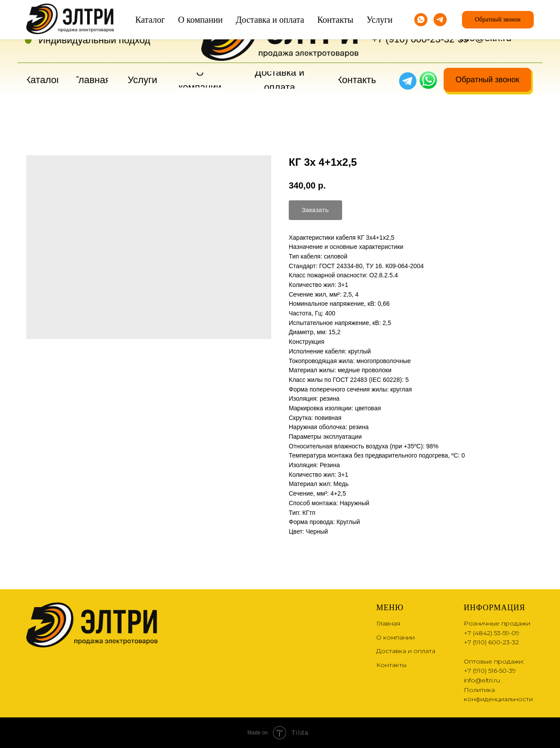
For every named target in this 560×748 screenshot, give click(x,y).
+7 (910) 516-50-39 (490, 671)
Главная (388, 623)
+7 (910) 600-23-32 (413, 39)
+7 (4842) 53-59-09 (413, 24)
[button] (487, 80)
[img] (428, 80)
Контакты (391, 665)
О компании (395, 637)
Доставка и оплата (406, 651)
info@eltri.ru (485, 38)
